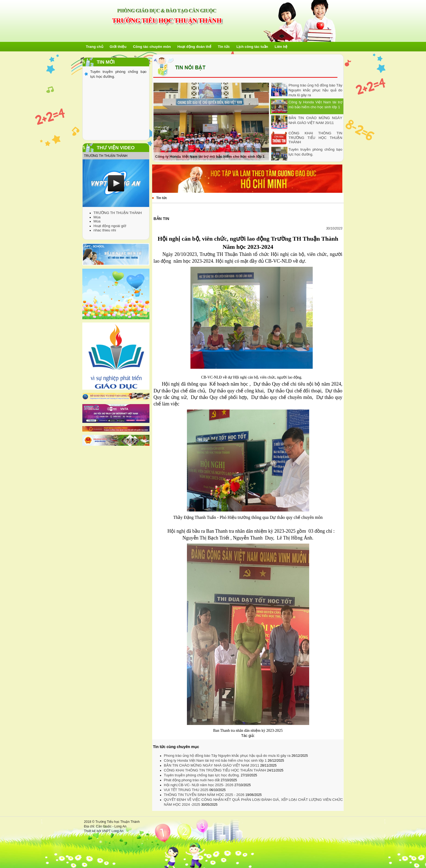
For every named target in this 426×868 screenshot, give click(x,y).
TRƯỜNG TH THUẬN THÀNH (118, 213)
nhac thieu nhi (105, 230)
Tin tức (162, 198)
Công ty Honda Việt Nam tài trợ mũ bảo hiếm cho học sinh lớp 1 (216, 760)
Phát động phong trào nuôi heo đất (192, 780)
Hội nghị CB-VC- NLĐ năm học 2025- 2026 (199, 785)
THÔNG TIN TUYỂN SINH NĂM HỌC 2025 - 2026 (205, 795)
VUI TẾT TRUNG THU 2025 (187, 790)
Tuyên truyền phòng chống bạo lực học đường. (202, 775)
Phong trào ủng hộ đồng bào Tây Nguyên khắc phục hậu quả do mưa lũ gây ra (315, 90)
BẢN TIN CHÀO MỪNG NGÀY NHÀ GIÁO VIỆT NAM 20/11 (212, 765)
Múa (97, 217)
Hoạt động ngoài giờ (110, 226)
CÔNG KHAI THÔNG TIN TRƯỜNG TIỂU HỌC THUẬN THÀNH (315, 138)
